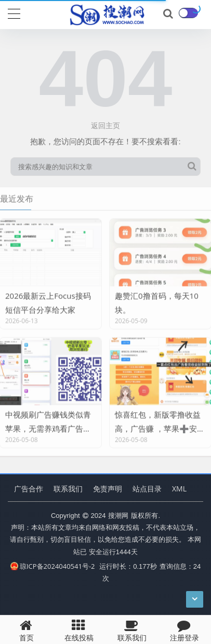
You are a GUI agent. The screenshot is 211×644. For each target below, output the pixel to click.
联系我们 (68, 489)
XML (179, 489)
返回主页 (105, 125)
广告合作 (29, 489)
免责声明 (108, 489)
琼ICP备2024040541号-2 (53, 566)
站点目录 (147, 489)
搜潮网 (118, 515)
